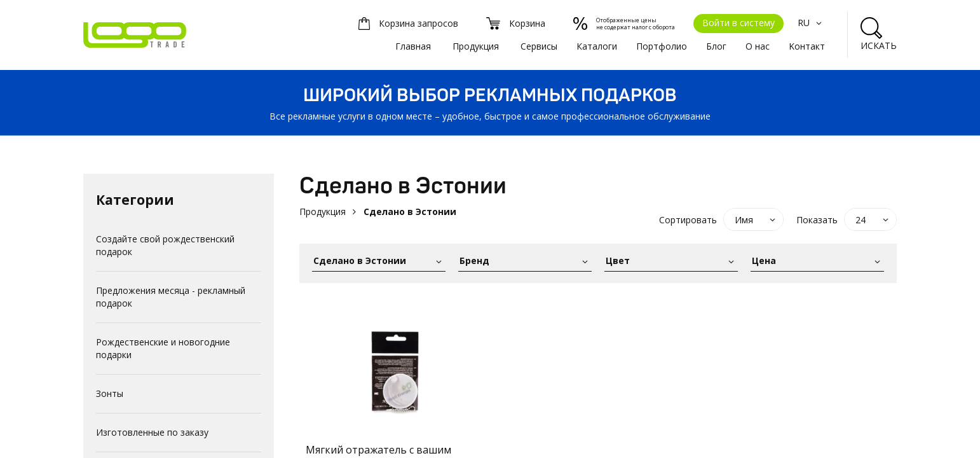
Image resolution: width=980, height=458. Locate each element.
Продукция (476, 46)
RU (811, 23)
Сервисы (539, 46)
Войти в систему (738, 23)
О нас (758, 46)
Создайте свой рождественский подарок (165, 245)
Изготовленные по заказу (152, 432)
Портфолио (662, 46)
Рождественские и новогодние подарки (163, 348)
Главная (413, 46)
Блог (716, 46)
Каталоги (597, 46)
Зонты (110, 393)
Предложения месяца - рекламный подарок (171, 297)
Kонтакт (807, 46)
